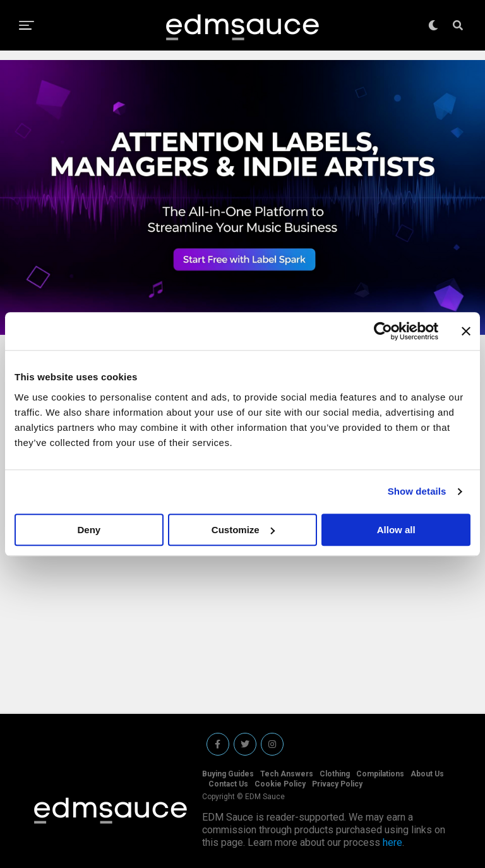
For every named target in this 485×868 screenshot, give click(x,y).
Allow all (396, 530)
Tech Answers (287, 774)
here (392, 842)
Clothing (335, 774)
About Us (427, 774)
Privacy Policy (337, 784)
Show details (417, 491)
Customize (243, 530)
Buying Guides (228, 774)
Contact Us (228, 784)
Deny (89, 530)
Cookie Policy (280, 784)
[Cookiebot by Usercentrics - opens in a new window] (383, 331)
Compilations (380, 774)
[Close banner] (466, 331)
